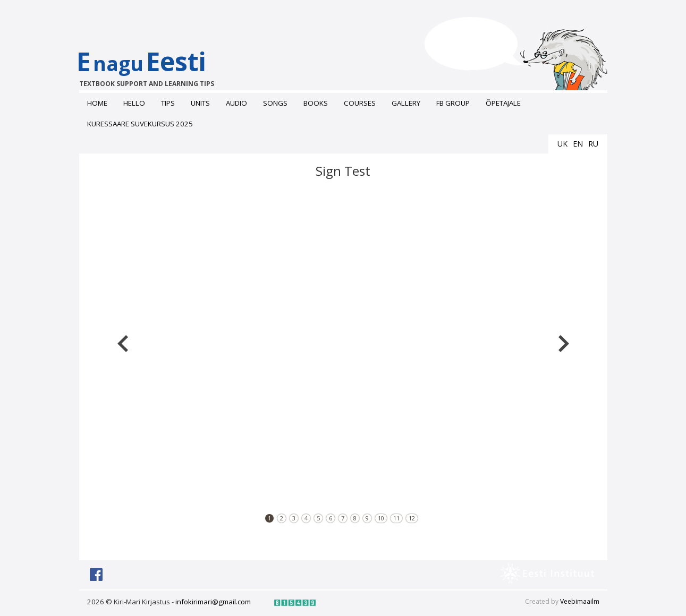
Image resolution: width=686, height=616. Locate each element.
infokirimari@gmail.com (213, 602)
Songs (275, 103)
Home (97, 103)
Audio (236, 103)
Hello (134, 103)
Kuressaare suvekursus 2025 (140, 124)
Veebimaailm (580, 601)
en (578, 144)
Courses (360, 103)
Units (200, 103)
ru (593, 144)
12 (412, 518)
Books (316, 103)
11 (396, 518)
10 (381, 518)
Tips (168, 103)
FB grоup (453, 103)
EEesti (152, 66)
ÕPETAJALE (503, 103)
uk (562, 144)
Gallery (406, 103)
